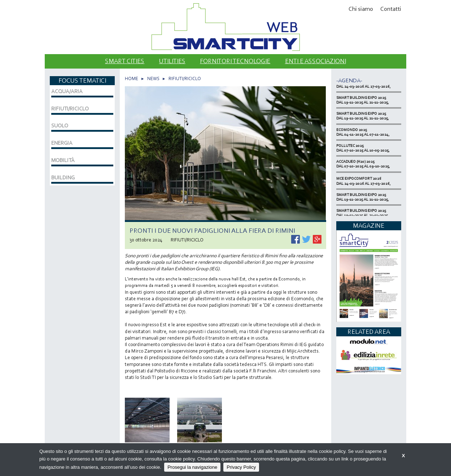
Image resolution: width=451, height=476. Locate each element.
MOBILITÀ (63, 160)
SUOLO (60, 126)
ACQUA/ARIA (67, 91)
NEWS (153, 78)
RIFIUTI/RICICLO (185, 78)
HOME (132, 78)
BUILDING (63, 178)
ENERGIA (62, 143)
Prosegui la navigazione (192, 467)
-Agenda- (349, 80)
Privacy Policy (241, 467)
